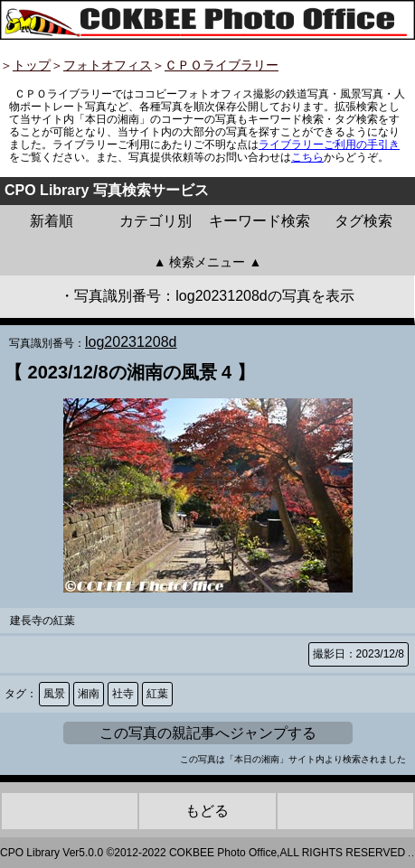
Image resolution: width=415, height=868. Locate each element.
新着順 (52, 221)
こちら (307, 157)
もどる (207, 811)
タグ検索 (363, 221)
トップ (32, 65)
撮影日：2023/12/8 (358, 654)
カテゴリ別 (156, 221)
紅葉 (157, 694)
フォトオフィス (108, 65)
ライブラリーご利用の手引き (329, 145)
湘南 (89, 694)
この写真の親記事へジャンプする (208, 733)
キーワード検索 (259, 221)
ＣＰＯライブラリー (222, 65)
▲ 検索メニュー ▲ (208, 262)
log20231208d (131, 342)
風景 (54, 694)
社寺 (123, 694)
